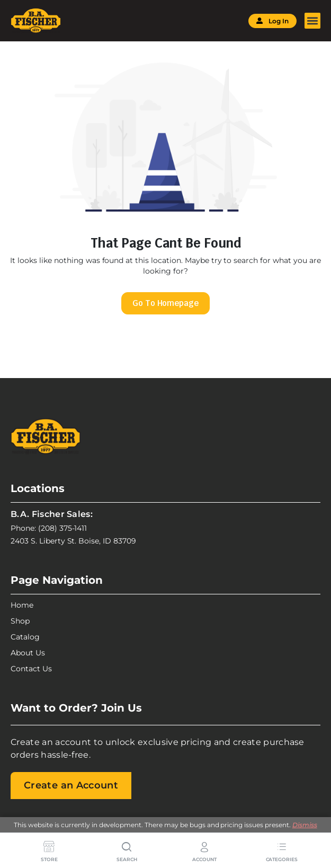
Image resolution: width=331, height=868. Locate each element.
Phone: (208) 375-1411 (49, 528)
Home (22, 605)
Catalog (25, 637)
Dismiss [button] (305, 825)
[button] (312, 21)
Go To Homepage (166, 303)
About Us (28, 653)
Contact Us (31, 669)
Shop (20, 621)
